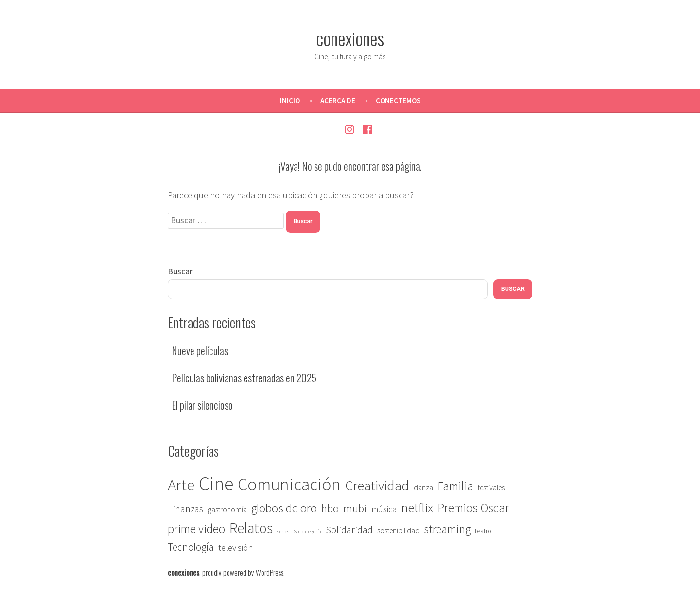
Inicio (290, 100)
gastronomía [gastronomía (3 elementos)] (227, 510)
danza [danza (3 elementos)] (423, 488)
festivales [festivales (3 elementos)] (491, 488)
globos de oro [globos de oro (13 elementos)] (284, 508)
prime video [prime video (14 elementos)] (196, 529)
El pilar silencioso (202, 405)
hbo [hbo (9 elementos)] (330, 508)
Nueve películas (200, 350)
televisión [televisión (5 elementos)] (236, 548)
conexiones (350, 38)
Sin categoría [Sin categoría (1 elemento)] (307, 531)
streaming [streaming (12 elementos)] (447, 529)
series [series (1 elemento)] (283, 531)
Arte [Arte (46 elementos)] (181, 485)
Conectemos (398, 100)
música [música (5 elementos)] (384, 509)
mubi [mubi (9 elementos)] (355, 508)
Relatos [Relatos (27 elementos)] (251, 528)
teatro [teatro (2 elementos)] (483, 531)
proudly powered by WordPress (243, 572)
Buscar (180, 271)
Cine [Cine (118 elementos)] (216, 484)
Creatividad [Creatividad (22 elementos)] (377, 486)
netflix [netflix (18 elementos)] (417, 508)
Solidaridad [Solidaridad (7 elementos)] (349, 530)
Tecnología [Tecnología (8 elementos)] (191, 547)
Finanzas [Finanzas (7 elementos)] (185, 509)
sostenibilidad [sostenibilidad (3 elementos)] (398, 531)
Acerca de (338, 100)
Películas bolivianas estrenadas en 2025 (244, 378)
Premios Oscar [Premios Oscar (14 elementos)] (473, 508)
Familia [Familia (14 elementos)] (455, 486)
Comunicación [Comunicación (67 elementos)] (289, 484)
